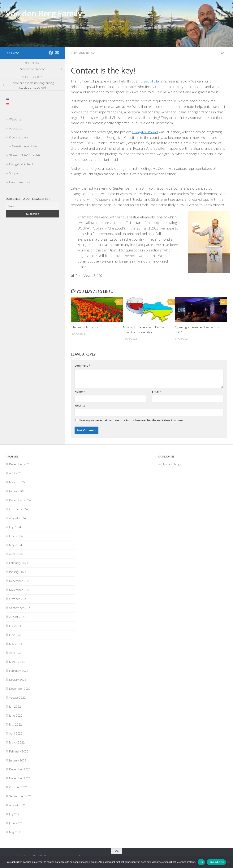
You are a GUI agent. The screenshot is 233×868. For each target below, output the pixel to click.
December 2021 (20, 769)
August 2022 (17, 697)
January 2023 (18, 679)
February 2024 (19, 563)
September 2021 (20, 796)
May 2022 (16, 724)
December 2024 (20, 500)
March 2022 (17, 742)
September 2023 (20, 607)
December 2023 (20, 580)
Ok (201, 862)
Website (80, 405)
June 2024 (16, 536)
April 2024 (16, 554)
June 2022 (16, 715)
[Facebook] (51, 53)
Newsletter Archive (24, 146)
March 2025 (17, 482)
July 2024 (15, 527)
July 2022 (15, 706)
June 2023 (16, 634)
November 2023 (20, 589)
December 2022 (20, 688)
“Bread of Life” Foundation (26, 155)
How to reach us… (21, 182)
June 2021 (16, 823)
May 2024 (16, 545)
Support (15, 173)
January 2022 (18, 760)
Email (157, 391)
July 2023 (15, 625)
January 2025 (18, 491)
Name (80, 391)
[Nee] (228, 862)
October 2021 (18, 787)
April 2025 (16, 473)
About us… (16, 128)
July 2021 (15, 814)
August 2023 (17, 616)
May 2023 (16, 643)
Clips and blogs (84, 53)
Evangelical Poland (146, 132)
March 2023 (17, 661)
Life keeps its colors (85, 327)
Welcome (15, 119)
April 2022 (16, 733)
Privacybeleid (216, 862)
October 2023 (18, 598)
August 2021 (17, 805)
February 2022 (19, 751)
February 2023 (19, 670)
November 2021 (20, 778)
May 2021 (16, 832)
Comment (82, 365)
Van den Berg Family (44, 13)
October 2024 (18, 509)
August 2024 (17, 518)
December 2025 (20, 464)
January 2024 (18, 571)
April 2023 (16, 652)
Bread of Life (150, 81)
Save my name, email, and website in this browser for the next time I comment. (133, 420)
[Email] (57, 53)
